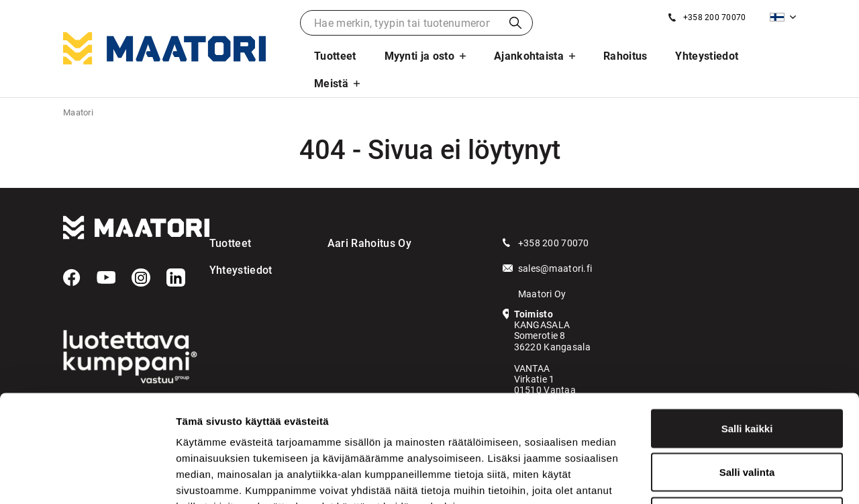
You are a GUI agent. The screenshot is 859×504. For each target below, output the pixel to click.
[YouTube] (106, 278)
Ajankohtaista (529, 56)
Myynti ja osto (419, 56)
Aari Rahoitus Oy (369, 243)
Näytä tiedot (718, 477)
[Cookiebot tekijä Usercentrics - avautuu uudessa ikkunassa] (87, 478)
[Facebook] (72, 278)
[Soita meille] (707, 17)
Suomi (777, 17)
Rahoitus (625, 56)
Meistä (331, 84)
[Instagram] (141, 278)
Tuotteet (335, 56)
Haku (515, 23)
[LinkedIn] (176, 278)
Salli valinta (747, 372)
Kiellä (747, 416)
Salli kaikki (747, 328)
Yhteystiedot (707, 56)
